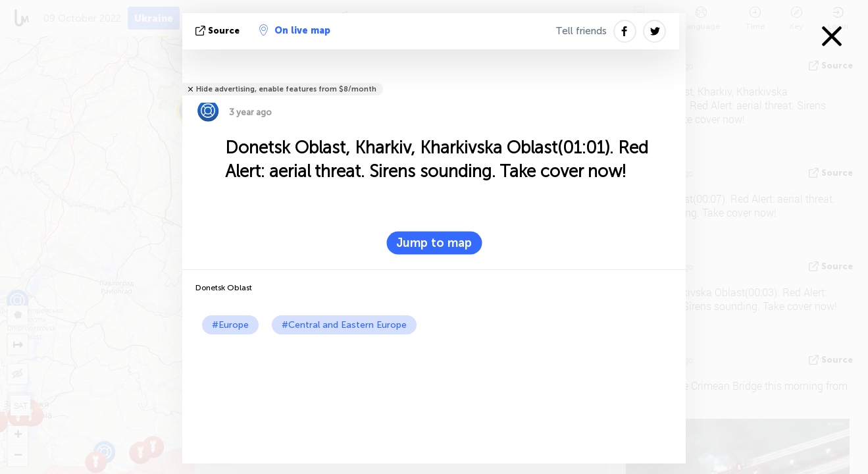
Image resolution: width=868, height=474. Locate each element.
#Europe (230, 325)
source (219, 31)
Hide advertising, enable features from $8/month (286, 89)
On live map (295, 30)
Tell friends (581, 31)
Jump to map (434, 243)
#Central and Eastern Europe (344, 325)
